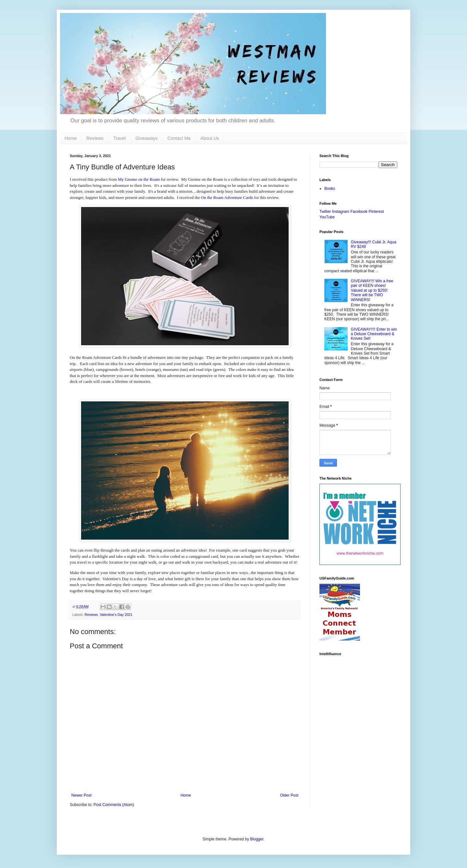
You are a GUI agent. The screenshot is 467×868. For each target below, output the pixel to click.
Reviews (95, 138)
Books (330, 189)
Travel (119, 138)
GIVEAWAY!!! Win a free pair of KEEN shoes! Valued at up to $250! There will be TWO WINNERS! (372, 290)
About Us (210, 138)
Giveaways (147, 138)
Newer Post (81, 795)
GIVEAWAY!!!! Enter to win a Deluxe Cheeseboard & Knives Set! (374, 334)
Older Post (289, 795)
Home (71, 138)
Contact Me (179, 138)
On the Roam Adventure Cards (227, 197)
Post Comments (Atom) (114, 805)
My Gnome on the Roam (139, 179)
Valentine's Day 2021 (116, 615)
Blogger (257, 839)
